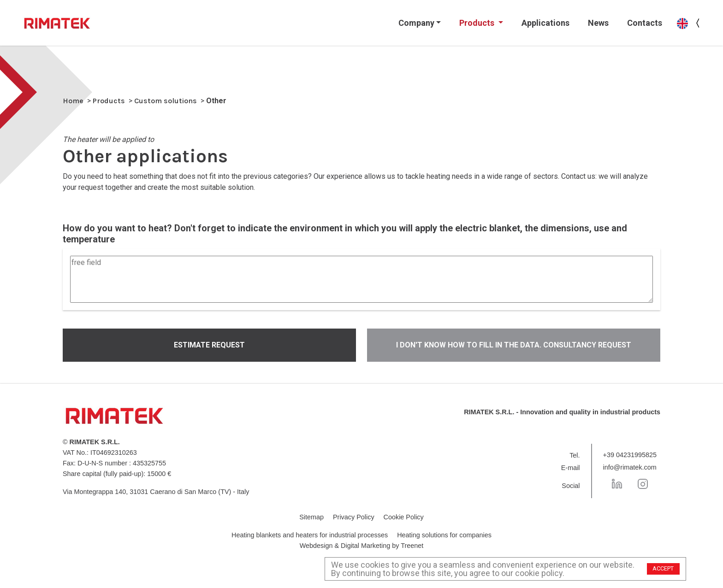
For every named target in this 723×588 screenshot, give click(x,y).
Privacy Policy (354, 517)
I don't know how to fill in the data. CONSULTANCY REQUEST (514, 345)
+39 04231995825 (630, 455)
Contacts (645, 23)
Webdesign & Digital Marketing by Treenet (362, 546)
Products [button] (478, 23)
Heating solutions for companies (444, 535)
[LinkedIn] (617, 484)
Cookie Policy (404, 517)
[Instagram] (643, 484)
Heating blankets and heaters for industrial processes (310, 535)
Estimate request (209, 345)
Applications (545, 23)
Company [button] (416, 23)
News (598, 23)
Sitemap (311, 517)
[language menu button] (698, 23)
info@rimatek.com (630, 467)
